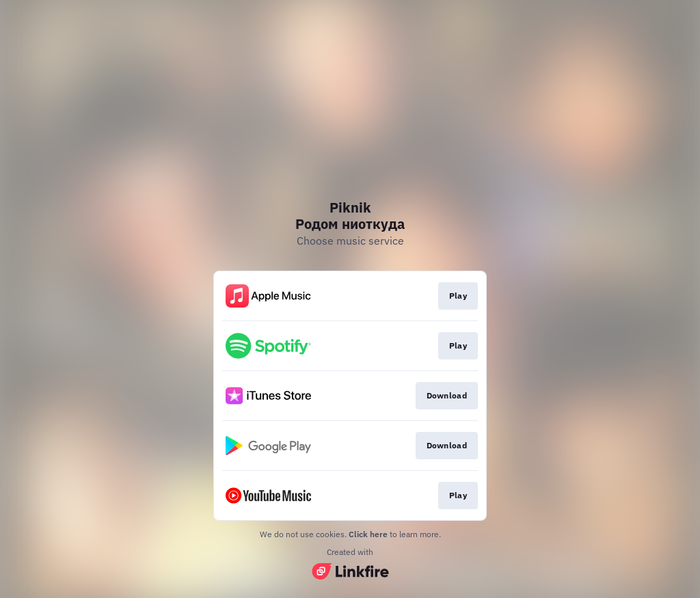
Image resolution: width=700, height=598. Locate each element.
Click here (368, 534)
